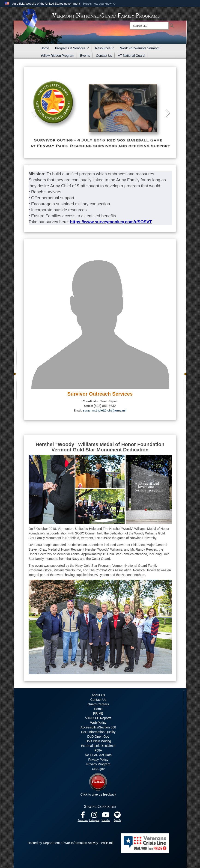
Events (85, 56)
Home (45, 48)
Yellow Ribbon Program (57, 56)
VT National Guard (131, 56)
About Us (98, 695)
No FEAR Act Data (98, 755)
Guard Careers (98, 704)
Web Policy (98, 723)
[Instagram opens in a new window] (94, 816)
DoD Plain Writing (98, 741)
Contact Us (104, 56)
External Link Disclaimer (98, 746)
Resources (105, 48)
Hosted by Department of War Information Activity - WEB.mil (70, 843)
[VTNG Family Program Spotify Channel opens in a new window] (117, 816)
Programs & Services (72, 48)
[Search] (149, 26)
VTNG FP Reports (98, 718)
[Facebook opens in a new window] (83, 816)
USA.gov (98, 769)
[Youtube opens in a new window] (106, 816)
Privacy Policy (98, 760)
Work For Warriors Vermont (140, 48)
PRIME (98, 713)
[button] (100, 4)
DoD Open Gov (98, 737)
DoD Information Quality (98, 732)
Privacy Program (98, 764)
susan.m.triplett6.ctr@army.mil (104, 410)
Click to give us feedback (98, 794)
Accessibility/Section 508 (98, 727)
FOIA (98, 750)
